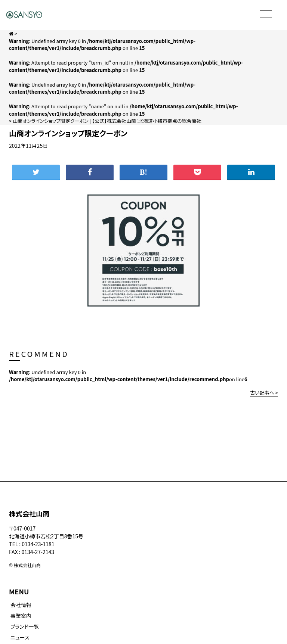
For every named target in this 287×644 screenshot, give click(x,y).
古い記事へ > (264, 393)
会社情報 (21, 605)
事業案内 (21, 616)
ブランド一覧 (25, 626)
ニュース (20, 637)
